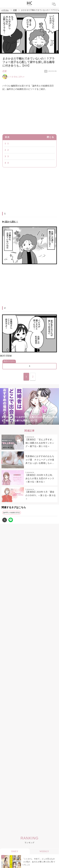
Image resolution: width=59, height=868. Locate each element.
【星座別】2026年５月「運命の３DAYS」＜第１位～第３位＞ (41, 495)
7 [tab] (48, 423)
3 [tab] (23, 423)
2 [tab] (17, 423)
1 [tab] (11, 423)
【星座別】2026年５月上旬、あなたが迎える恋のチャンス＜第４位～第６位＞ (40, 479)
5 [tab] (36, 423)
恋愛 (15, 10)
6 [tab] (42, 423)
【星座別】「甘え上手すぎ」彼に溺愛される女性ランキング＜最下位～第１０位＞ (40, 443)
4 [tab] (30, 423)
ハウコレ (5, 10)
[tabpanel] (29, 406)
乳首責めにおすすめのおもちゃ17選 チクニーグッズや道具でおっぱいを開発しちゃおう (40, 460)
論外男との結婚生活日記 (12, 513)
